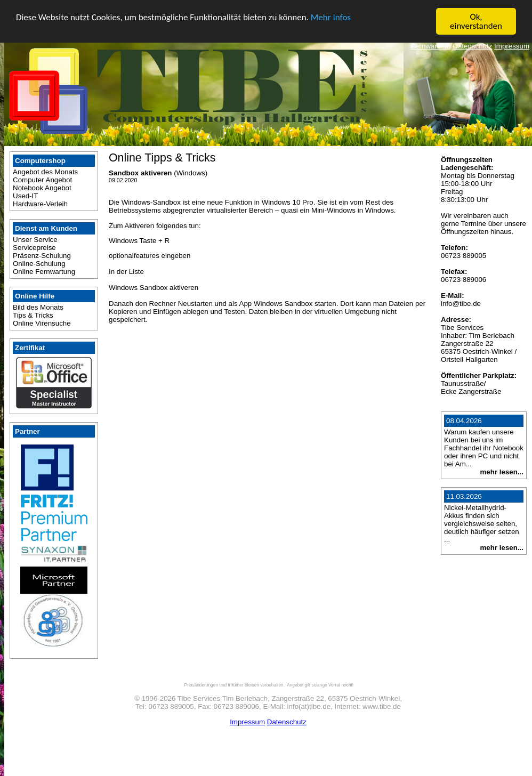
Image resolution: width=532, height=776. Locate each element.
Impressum (512, 46)
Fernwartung (431, 46)
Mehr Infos (331, 17)
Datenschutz (472, 46)
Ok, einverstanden (476, 21)
